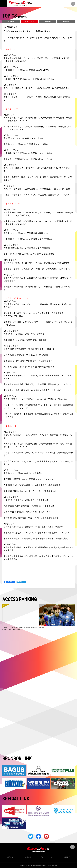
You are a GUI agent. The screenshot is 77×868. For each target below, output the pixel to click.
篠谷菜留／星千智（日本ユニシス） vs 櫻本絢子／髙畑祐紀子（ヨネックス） (38, 269)
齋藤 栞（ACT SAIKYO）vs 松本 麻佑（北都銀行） (26, 138)
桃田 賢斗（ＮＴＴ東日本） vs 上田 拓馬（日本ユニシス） (29, 79)
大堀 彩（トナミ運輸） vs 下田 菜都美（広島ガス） (26, 233)
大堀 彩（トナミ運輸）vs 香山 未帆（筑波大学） (25, 334)
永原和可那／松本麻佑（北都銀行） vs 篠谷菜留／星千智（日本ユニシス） (37, 88)
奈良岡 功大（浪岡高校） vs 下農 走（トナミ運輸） (26, 355)
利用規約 (67, 857)
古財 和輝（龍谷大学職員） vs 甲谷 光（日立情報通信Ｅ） (29, 367)
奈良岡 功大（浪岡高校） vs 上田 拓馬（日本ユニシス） (28, 159)
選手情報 (48, 21)
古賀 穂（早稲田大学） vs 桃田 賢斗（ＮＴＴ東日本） (27, 248)
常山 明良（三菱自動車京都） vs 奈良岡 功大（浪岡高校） (29, 254)
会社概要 (28, 857)
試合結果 (11, 21)
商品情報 (66, 21)
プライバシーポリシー (48, 857)
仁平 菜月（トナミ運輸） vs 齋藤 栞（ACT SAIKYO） (27, 70)
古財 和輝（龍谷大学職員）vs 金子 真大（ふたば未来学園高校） (32, 518)
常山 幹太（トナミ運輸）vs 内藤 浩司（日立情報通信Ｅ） (29, 361)
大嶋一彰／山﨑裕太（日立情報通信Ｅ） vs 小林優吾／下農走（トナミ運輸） (38, 189)
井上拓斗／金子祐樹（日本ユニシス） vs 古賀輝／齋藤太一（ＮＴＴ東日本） (38, 195)
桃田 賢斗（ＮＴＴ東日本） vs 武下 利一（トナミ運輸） (28, 153)
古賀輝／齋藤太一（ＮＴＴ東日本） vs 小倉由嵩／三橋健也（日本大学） (36, 399)
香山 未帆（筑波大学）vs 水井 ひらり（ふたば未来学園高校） (31, 491)
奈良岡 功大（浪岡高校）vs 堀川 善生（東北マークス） (28, 512)
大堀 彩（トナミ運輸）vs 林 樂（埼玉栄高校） (24, 473)
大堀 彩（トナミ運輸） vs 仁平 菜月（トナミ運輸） (26, 144)
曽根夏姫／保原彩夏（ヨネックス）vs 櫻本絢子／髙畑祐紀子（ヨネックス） (37, 533)
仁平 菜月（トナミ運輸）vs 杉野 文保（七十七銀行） (27, 340)
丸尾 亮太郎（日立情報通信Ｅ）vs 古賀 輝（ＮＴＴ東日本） (30, 506)
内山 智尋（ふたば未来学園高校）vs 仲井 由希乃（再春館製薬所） (33, 485)
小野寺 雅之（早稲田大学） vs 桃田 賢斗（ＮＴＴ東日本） (29, 349)
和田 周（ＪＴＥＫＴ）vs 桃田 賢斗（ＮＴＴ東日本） (27, 500)
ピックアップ (29, 21)
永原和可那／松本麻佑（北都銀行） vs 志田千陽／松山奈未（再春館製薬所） (38, 263)
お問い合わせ (11, 857)
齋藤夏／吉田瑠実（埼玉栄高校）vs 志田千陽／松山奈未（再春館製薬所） (36, 539)
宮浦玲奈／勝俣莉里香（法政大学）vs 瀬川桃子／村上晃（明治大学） (34, 527)
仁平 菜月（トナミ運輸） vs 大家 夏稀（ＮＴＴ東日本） (28, 239)
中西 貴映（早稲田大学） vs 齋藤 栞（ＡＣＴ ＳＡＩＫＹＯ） (30, 479)
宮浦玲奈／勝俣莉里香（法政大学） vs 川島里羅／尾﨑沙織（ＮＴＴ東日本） (38, 384)
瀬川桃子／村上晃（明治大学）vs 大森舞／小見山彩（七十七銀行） (33, 390)
